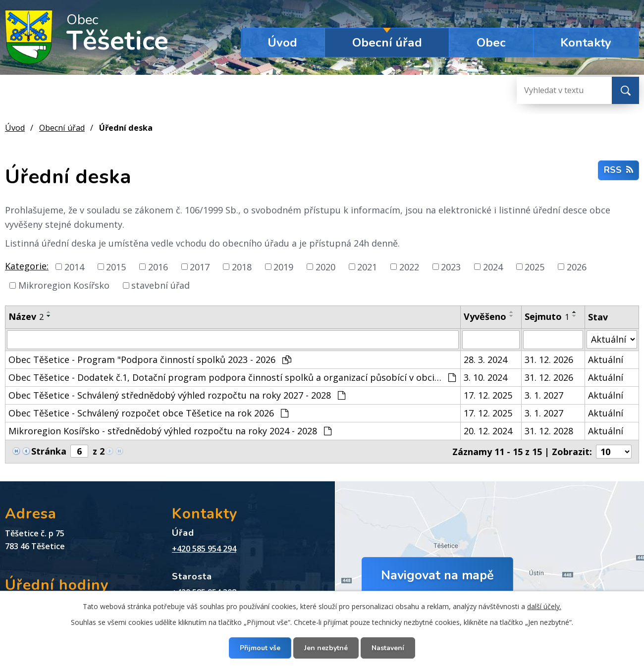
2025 (535, 266)
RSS (618, 170)
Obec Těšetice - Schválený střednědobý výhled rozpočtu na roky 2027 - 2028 (177, 395)
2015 (116, 266)
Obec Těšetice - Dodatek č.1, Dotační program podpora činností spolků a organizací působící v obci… (232, 377)
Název (26, 316)
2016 (158, 266)
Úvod (282, 43)
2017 (200, 266)
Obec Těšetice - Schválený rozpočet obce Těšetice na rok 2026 (148, 413)
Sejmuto (547, 316)
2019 (283, 266)
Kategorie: (27, 266)
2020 (325, 266)
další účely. (544, 606)
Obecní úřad (387, 43)
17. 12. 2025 (488, 395)
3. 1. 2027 (544, 395)
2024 (493, 266)
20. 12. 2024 (488, 431)
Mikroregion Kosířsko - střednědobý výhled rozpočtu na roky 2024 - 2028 (170, 431)
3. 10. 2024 (485, 377)
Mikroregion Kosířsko (64, 285)
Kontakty (586, 43)
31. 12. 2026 (549, 360)
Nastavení (388, 648)
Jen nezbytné (326, 648)
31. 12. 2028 (549, 431)
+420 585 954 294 (204, 549)
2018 (242, 266)
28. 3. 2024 (485, 360)
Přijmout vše (260, 648)
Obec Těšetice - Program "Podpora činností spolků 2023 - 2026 (150, 360)
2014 (74, 266)
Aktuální (606, 360)
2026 (577, 266)
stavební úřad (161, 285)
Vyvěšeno (485, 316)
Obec (491, 43)
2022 (409, 266)
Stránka (49, 451)
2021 (367, 266)
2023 (451, 266)
